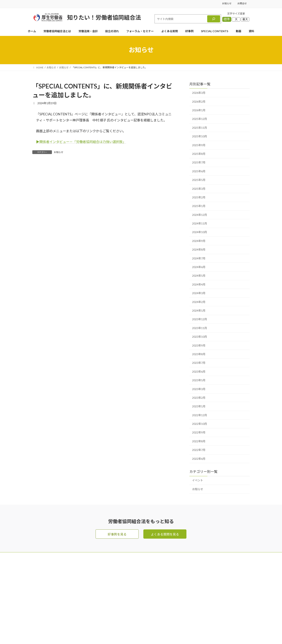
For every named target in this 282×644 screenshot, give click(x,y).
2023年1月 (199, 406)
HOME (143, 566)
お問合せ (242, 3)
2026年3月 (199, 93)
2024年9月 (199, 241)
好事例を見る (117, 534)
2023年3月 (199, 389)
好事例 (143, 613)
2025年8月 (199, 154)
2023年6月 (199, 372)
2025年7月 (199, 162)
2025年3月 (199, 189)
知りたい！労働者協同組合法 (104, 17)
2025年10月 (200, 136)
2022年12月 (200, 415)
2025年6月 (199, 171)
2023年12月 (200, 319)
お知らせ (227, 3)
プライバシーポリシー (199, 605)
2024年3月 (199, 293)
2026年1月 (199, 110)
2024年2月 (199, 302)
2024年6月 (199, 267)
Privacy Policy (154, 634)
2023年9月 (199, 345)
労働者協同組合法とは (154, 581)
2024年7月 (199, 258)
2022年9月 (199, 433)
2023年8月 (199, 354)
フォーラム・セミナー (199, 573)
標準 (227, 19)
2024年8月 (199, 249)
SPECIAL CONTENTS (154, 621)
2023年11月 (200, 328)
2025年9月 (199, 145)
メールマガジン (194, 566)
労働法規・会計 (149, 589)
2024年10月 (200, 232)
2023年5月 (199, 380)
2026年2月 (199, 102)
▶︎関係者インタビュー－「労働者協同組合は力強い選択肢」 (81, 142)
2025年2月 (199, 197)
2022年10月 (200, 424)
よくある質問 (148, 597)
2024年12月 (200, 215)
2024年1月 (199, 311)
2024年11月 (200, 223)
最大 (245, 19)
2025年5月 (199, 180)
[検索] (214, 19)
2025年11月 (200, 128)
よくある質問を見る (165, 534)
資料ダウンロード (196, 589)
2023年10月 (200, 337)
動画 (186, 581)
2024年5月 (199, 276)
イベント (198, 480)
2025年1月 (199, 206)
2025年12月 (200, 119)
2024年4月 (199, 284)
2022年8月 (199, 441)
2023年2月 (199, 398)
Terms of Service (175, 634)
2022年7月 (199, 450)
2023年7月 (199, 363)
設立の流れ (146, 605)
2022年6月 (199, 459)
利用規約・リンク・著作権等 (203, 613)
